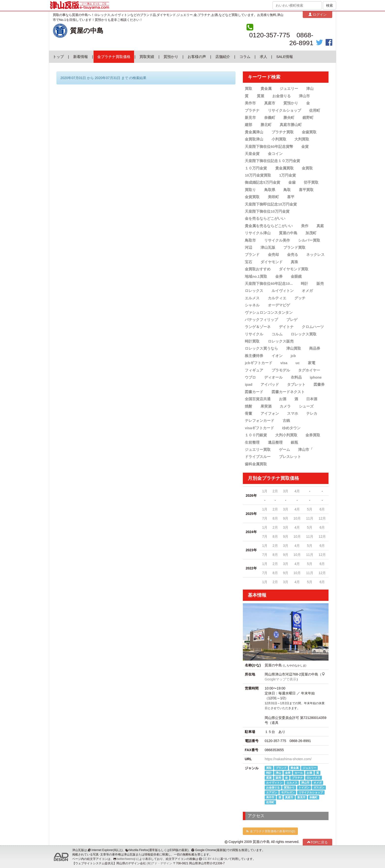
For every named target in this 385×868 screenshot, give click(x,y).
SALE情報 (284, 57)
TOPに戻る (318, 842)
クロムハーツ (313, 327)
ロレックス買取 (304, 334)
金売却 (273, 255)
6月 (322, 509)
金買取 (307, 168)
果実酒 (266, 406)
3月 (286, 491)
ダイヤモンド (272, 262)
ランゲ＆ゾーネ (258, 327)
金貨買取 (252, 197)
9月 (286, 518)
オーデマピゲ (279, 305)
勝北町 (266, 125)
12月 (322, 518)
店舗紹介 (223, 57)
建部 (248, 125)
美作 (305, 226)
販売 (320, 284)
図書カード (254, 392)
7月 (265, 518)
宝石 (248, 262)
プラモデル (281, 370)
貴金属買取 (284, 168)
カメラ (285, 406)
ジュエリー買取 (258, 450)
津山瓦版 (268, 248)
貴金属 (266, 89)
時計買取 (252, 341)
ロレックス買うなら (261, 348)
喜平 (291, 197)
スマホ (293, 413)
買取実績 (147, 57)
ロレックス (254, 291)
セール (299, 773)
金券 (279, 276)
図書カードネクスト (288, 392)
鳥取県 (270, 190)
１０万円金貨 (256, 168)
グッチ (300, 298)
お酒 (283, 399)
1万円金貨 (288, 175)
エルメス (252, 298)
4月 (297, 491)
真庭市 (270, 103)
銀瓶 (294, 442)
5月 (310, 509)
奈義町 (270, 118)
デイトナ (286, 327)
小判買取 (279, 139)
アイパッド (270, 385)
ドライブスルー (258, 457)
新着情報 (81, 57)
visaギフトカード (259, 428)
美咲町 (273, 197)
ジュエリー (289, 89)
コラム (245, 57)
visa (284, 363)
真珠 (294, 262)
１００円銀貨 (256, 435)
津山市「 (305, 450)
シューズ (306, 406)
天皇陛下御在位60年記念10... (269, 284)
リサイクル (254, 334)
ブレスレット (290, 457)
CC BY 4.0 (210, 859)
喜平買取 (306, 190)
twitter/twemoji (126, 859)
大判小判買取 (286, 435)
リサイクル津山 (258, 233)
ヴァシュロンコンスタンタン (269, 312)
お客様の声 (197, 57)
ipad (248, 385)
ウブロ (250, 377)
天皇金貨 (252, 154)
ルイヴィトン (283, 291)
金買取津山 (254, 139)
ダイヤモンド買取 (294, 269)
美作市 (250, 103)
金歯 (292, 182)
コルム (277, 334)
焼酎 (248, 406)
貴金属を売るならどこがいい (269, 226)
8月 (275, 518)
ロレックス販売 (281, 341)
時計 (304, 284)
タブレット (296, 385)
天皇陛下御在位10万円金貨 (267, 211)
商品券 (315, 348)
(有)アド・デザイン (159, 863)
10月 (297, 518)
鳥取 (287, 190)
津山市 (304, 96)
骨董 (248, 413)
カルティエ (277, 298)
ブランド (252, 255)
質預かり (171, 57)
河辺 (248, 248)
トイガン (304, 787)
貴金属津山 (254, 132)
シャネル (252, 305)
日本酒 (312, 399)
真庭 (320, 226)
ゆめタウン (291, 428)
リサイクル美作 (277, 240)
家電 (312, 363)
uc (297, 363)
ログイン (317, 14)
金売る (293, 255)
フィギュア (254, 370)
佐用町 (315, 110)
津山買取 (294, 348)
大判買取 (302, 139)
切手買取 (311, 182)
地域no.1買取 (256, 276)
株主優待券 (254, 356)
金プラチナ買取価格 (114, 57)
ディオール (273, 377)
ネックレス (315, 255)
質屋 (261, 96)
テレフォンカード (260, 421)
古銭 (286, 421)
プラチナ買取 (283, 132)
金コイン (275, 154)
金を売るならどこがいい (265, 219)
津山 (310, 89)
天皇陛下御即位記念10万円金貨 (271, 204)
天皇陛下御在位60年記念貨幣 (269, 146)
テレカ (312, 413)
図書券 (319, 385)
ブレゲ (292, 320)
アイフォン (270, 413)
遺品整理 (275, 442)
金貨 (305, 146)
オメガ (307, 291)
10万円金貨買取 (258, 175)
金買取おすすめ (258, 269)
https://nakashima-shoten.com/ (288, 759)
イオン (277, 356)
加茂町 (311, 233)
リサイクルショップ (284, 110)
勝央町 (289, 118)
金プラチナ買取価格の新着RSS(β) (270, 831)
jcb (293, 356)
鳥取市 (250, 240)
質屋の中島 (87, 31)
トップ (58, 57)
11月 (310, 518)
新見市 (250, 118)
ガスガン (319, 787)
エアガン (272, 792)
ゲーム (284, 450)
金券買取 (313, 435)
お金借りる (282, 96)
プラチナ (252, 110)
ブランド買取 (294, 248)
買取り (250, 190)
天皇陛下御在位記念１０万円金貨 (272, 161)
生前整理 (252, 442)
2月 (275, 491)
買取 (248, 89)
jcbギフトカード (258, 363)
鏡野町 (308, 118)
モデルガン (288, 792)
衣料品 (296, 377)
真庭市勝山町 (291, 125)
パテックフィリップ (261, 320)
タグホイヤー (309, 370)
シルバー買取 (309, 240)
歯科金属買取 (256, 464)
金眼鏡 (296, 276)
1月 (265, 491)
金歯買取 (309, 132)
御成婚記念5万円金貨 (262, 182)
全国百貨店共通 (258, 399)
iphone (316, 377)
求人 (263, 57)
